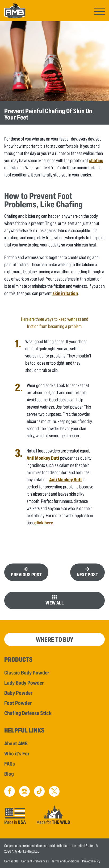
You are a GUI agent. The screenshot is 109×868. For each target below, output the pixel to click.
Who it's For (17, 753)
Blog (9, 774)
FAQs (10, 763)
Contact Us (11, 861)
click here (44, 523)
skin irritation (65, 293)
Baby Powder (18, 693)
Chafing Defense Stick (28, 713)
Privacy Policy (91, 861)
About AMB (16, 743)
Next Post (87, 574)
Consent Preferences (35, 861)
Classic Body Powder (27, 672)
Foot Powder (18, 703)
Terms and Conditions (66, 861)
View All (55, 603)
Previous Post (26, 574)
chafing (96, 160)
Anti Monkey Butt (43, 458)
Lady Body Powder (24, 682)
